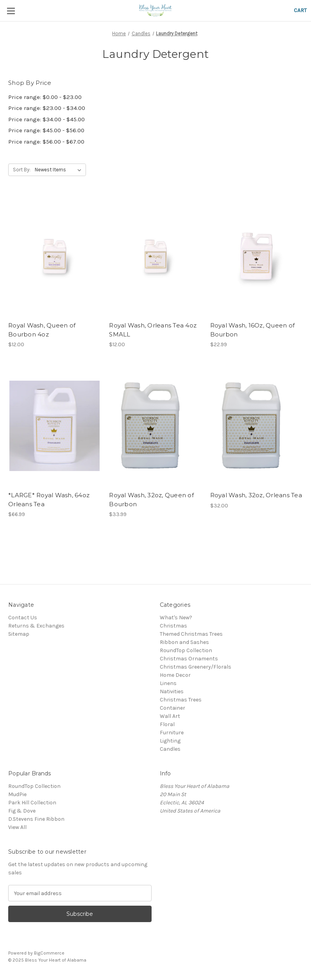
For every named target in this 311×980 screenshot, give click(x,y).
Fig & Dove (22, 811)
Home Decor (175, 675)
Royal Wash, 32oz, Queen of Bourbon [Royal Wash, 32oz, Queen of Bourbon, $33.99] (151, 500)
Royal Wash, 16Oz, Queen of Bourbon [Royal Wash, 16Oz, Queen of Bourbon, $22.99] (253, 330)
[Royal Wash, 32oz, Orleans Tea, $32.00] (256, 426)
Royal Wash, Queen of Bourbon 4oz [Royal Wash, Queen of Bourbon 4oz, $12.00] (42, 330)
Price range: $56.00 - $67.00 (46, 142)
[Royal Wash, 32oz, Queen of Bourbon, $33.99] (155, 426)
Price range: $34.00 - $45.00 (46, 119)
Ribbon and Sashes (184, 642)
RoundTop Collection (186, 650)
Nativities (172, 691)
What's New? (176, 618)
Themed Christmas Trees (191, 634)
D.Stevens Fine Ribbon (36, 819)
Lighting (170, 741)
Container (172, 708)
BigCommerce (49, 953)
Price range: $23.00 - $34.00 (47, 108)
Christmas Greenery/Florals (196, 667)
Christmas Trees (181, 700)
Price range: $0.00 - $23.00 (45, 97)
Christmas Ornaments (189, 659)
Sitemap (19, 634)
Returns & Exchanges (36, 626)
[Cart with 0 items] (300, 10)
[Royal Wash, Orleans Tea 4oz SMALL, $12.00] (155, 256)
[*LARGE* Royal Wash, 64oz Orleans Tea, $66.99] (55, 426)
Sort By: (22, 170)
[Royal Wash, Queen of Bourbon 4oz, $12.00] (55, 256)
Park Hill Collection (32, 803)
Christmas (173, 626)
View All (17, 827)
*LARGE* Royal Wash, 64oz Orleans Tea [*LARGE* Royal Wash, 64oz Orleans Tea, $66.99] (49, 500)
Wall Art (170, 716)
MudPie (17, 794)
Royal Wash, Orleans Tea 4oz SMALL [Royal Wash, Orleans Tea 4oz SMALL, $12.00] (153, 330)
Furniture (172, 733)
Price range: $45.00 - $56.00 (46, 130)
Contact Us (23, 618)
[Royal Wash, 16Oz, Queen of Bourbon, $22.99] (256, 256)
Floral (167, 724)
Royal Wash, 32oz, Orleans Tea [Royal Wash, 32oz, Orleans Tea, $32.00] (256, 495)
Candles (170, 749)
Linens (168, 683)
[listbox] (60, 170)
